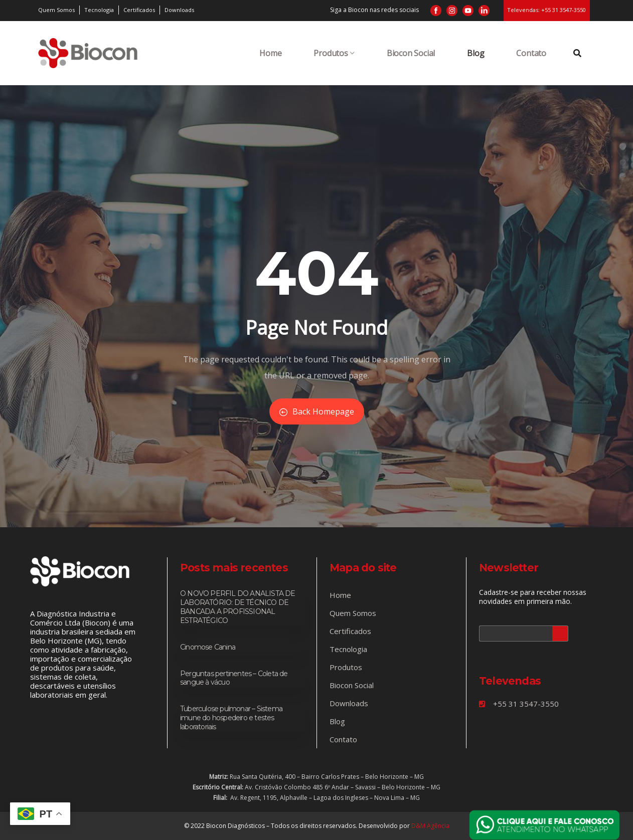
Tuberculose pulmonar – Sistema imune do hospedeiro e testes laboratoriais (231, 718)
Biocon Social (411, 53)
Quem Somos (353, 613)
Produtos (334, 53)
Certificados (350, 631)
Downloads (349, 703)
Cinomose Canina (208, 647)
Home (270, 53)
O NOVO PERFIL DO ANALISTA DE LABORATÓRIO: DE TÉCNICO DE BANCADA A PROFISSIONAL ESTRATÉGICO (238, 607)
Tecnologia (348, 649)
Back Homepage (317, 411)
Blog (476, 53)
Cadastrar (560, 634)
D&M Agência (430, 826)
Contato (531, 53)
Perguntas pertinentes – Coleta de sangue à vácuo (234, 678)
